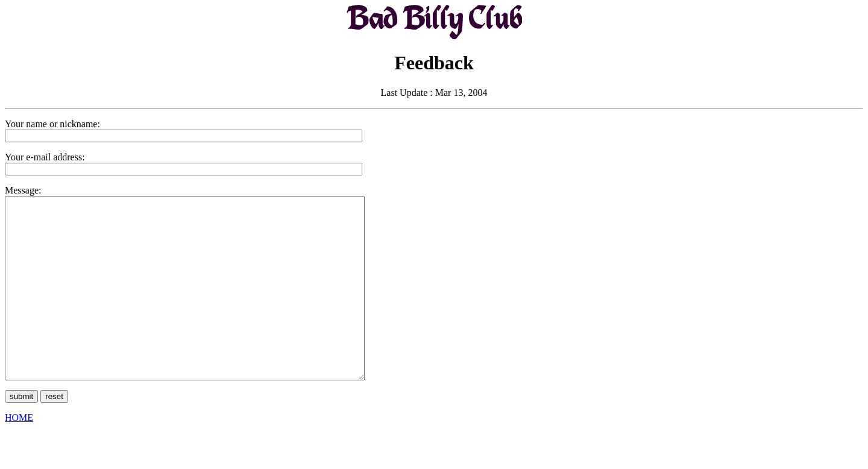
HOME (19, 454)
